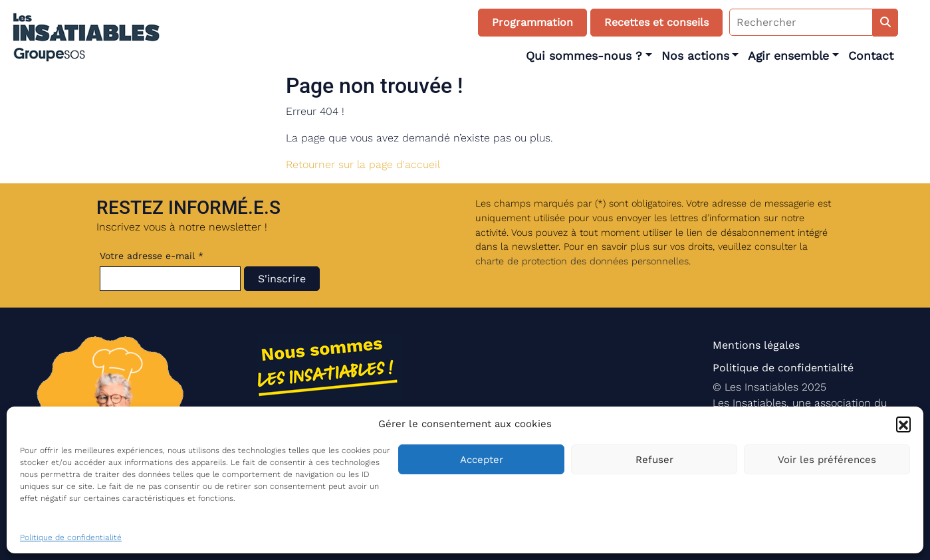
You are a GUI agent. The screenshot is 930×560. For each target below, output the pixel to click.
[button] (903, 424)
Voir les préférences (827, 460)
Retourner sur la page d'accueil (363, 164)
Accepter (482, 460)
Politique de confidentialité (71, 537)
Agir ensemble (788, 56)
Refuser (654, 460)
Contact (871, 56)
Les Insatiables (761, 387)
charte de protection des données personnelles (582, 261)
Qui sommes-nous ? (584, 56)
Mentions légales (756, 345)
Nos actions (695, 56)
